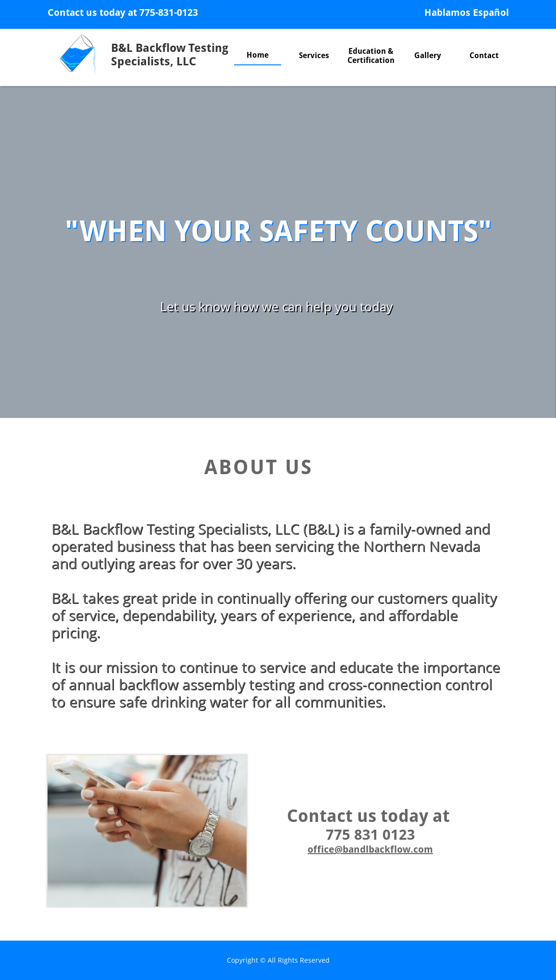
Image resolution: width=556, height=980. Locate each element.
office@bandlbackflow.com (370, 849)
